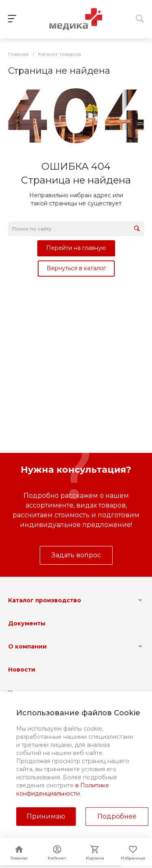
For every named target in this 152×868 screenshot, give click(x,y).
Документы (27, 623)
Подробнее (117, 816)
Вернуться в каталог (76, 268)
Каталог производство (45, 600)
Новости (22, 670)
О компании (27, 646)
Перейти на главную (76, 248)
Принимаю (46, 816)
